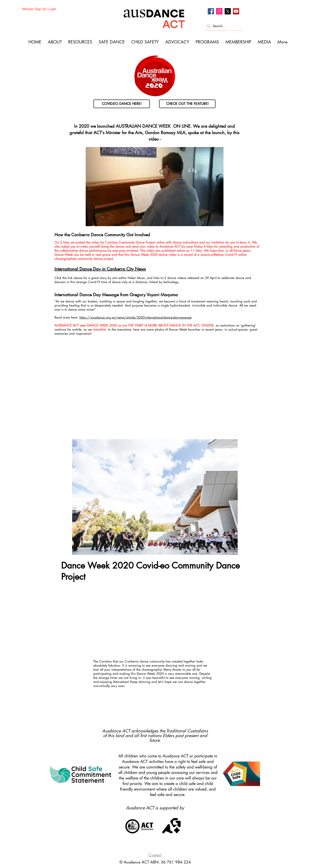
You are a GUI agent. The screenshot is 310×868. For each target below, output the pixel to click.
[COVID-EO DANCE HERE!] (122, 104)
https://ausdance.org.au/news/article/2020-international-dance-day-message (136, 317)
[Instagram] (219, 11)
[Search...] (223, 26)
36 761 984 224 (176, 862)
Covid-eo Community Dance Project (131, 242)
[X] (228, 11)
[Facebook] (211, 11)
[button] (155, 497)
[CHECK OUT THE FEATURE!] (187, 104)
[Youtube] (236, 11)
